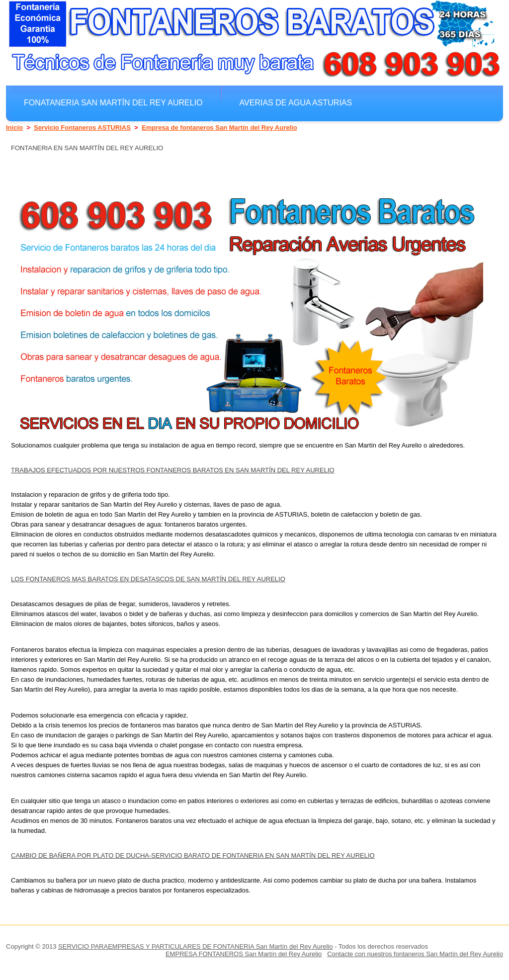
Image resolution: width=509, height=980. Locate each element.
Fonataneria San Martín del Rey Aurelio (113, 102)
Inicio (14, 128)
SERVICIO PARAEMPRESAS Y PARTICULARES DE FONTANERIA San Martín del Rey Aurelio (195, 946)
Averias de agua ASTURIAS (296, 102)
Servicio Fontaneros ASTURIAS (82, 128)
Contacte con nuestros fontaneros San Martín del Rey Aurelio (415, 954)
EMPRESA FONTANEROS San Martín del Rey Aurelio (244, 954)
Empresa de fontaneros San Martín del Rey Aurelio (219, 128)
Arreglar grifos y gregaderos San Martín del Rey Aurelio (157, 124)
